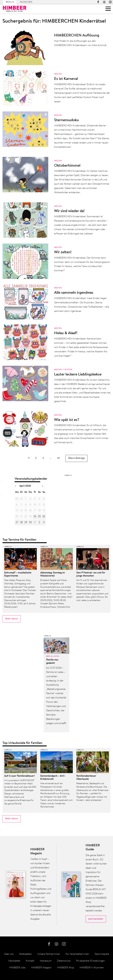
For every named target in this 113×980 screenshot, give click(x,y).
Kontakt (30, 961)
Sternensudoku (67, 120)
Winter (68, 370)
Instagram (110, 2)
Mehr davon (12, 619)
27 (17, 522)
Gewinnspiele (102, 954)
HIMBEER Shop (66, 968)
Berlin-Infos (53, 656)
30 (30, 522)
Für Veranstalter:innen (77, 954)
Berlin (10, 2)
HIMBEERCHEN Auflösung (77, 36)
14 (58, 458)
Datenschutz (64, 961)
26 (44, 516)
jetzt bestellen (96, 919)
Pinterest (104, 2)
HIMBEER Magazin (41, 968)
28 (21, 522)
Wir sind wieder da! (69, 211)
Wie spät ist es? (67, 420)
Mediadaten (25, 954)
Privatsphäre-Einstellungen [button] (90, 961)
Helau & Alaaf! (66, 333)
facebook (98, 2)
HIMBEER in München (92, 968)
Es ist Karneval (66, 79)
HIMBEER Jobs (17, 968)
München (26, 2)
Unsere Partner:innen (49, 954)
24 (35, 516)
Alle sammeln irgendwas (74, 293)
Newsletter (14, 961)
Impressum (46, 961)
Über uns (9, 954)
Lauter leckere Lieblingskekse (78, 375)
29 (26, 522)
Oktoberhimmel (67, 166)
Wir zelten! (63, 252)
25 (39, 516)
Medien (58, 74)
